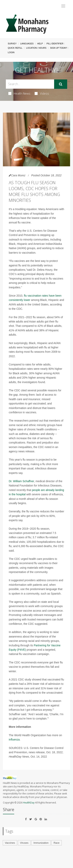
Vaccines (10, 843)
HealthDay (29, 803)
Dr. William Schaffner (21, 481)
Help (40, 44)
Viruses (24, 843)
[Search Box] (30, 84)
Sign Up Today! (59, 48)
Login (11, 52)
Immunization (41, 843)
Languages (27, 44)
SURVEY (12, 44)
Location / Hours (36, 48)
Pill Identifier (55, 44)
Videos (42, 93)
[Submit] (61, 84)
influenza (14, 740)
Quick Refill (15, 48)
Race (56, 843)
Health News (19, 93)
